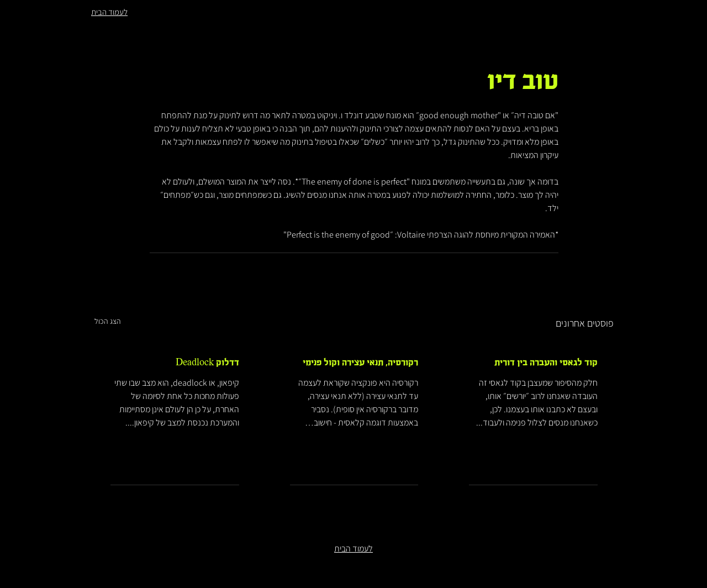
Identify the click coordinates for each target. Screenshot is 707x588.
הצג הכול (108, 321)
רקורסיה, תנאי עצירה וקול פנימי (360, 363)
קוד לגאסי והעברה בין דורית (546, 363)
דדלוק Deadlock (207, 363)
